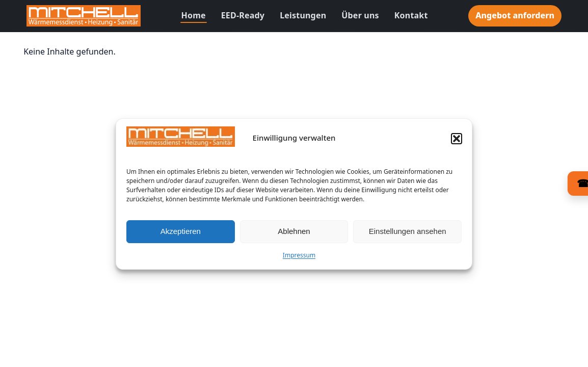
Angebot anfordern (515, 15)
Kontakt (411, 15)
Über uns (360, 15)
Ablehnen (294, 234)
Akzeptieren (181, 234)
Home (194, 15)
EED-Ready (243, 15)
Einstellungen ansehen (408, 234)
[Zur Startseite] (84, 16)
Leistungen (303, 15)
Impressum (299, 258)
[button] (457, 141)
